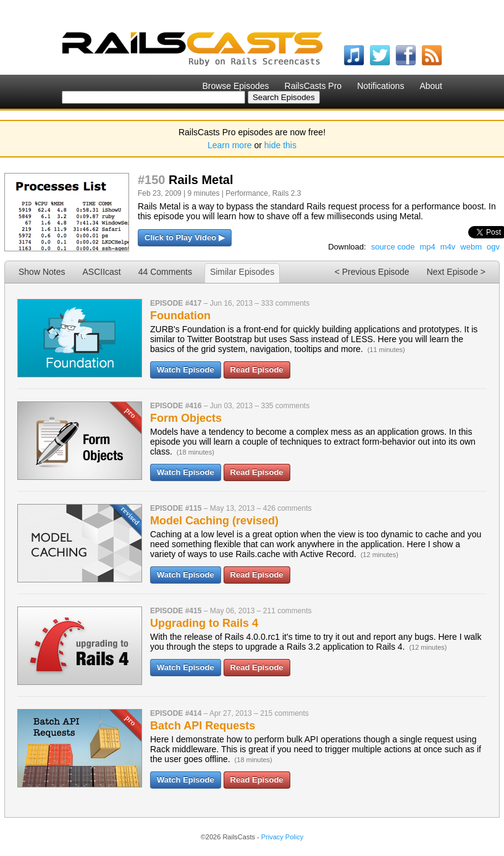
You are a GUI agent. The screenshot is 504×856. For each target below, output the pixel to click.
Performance (247, 193)
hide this (280, 145)
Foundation (180, 316)
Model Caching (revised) (214, 521)
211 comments (288, 611)
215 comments (284, 713)
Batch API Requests (203, 726)
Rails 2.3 (287, 193)
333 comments (285, 303)
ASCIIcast (101, 272)
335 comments (285, 406)
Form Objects (186, 418)
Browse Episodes (235, 86)
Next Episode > (456, 272)
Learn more (230, 145)
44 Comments (165, 272)
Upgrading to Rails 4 (204, 623)
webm (471, 247)
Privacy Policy (282, 837)
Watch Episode (186, 370)
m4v (448, 247)
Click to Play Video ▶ (185, 237)
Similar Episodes (242, 272)
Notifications (380, 86)
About (431, 86)
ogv (493, 247)
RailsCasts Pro (313, 86)
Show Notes (42, 272)
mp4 (427, 247)
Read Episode (257, 370)
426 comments (288, 508)
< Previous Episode (372, 272)
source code (393, 247)
